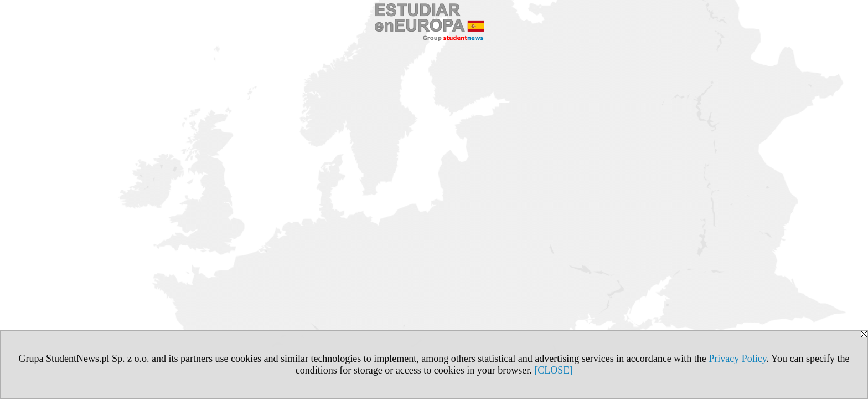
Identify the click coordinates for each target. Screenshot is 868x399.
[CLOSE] (553, 370)
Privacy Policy (737, 359)
